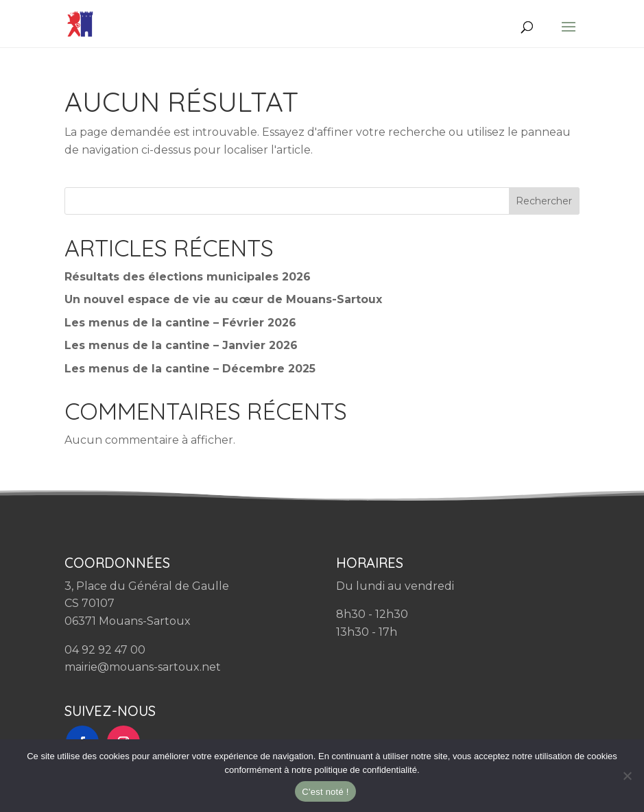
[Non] (627, 776)
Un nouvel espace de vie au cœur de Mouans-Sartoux (223, 299)
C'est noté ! (325, 792)
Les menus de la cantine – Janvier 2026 (181, 345)
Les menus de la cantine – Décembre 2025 (190, 369)
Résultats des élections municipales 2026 (188, 277)
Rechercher (544, 201)
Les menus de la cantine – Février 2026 (180, 323)
